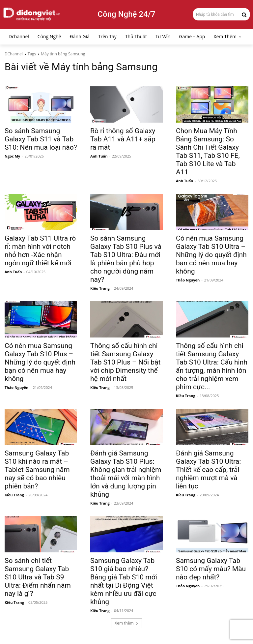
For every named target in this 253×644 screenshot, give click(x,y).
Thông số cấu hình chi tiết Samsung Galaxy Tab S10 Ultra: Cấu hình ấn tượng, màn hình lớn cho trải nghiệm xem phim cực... (212, 366)
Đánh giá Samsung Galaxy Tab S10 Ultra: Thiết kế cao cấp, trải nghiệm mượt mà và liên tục (208, 470)
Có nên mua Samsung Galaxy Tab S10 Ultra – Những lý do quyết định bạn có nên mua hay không (211, 255)
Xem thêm (126, 623)
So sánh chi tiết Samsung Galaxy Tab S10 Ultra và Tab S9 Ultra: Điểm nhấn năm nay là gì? (38, 577)
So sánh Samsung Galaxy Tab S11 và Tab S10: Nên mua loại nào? (41, 139)
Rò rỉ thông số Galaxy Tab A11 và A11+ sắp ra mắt (123, 139)
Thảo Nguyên (188, 280)
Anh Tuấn (99, 156)
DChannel (14, 54)
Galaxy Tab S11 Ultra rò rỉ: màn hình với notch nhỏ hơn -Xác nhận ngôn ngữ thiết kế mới (40, 251)
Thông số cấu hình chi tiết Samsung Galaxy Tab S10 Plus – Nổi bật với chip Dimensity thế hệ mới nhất (125, 362)
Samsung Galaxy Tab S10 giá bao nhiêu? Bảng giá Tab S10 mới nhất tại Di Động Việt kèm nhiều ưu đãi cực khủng (124, 581)
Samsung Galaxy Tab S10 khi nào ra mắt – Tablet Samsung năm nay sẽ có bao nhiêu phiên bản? (37, 470)
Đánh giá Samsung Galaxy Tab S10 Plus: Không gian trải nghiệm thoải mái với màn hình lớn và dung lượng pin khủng (126, 474)
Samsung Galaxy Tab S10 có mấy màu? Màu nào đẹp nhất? (211, 569)
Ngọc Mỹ (12, 156)
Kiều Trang (100, 288)
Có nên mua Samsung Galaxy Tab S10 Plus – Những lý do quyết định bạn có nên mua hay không (40, 362)
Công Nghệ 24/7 (126, 14)
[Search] (244, 14)
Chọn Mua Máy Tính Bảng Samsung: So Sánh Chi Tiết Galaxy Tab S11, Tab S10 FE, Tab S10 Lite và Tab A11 (208, 151)
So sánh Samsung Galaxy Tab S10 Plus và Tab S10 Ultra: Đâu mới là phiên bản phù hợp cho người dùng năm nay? (126, 259)
